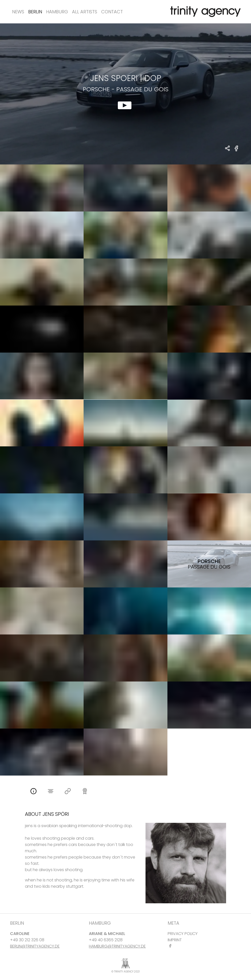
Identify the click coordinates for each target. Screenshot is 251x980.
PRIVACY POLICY (183, 934)
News (18, 12)
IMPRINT (175, 940)
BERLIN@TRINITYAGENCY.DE (35, 946)
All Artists (85, 12)
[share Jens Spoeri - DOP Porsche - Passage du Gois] (228, 149)
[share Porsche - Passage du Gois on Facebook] (237, 151)
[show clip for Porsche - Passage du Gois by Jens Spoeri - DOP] (125, 94)
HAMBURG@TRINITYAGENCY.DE (117, 946)
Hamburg (57, 12)
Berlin (35, 12)
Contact (112, 12)
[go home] (204, 12)
